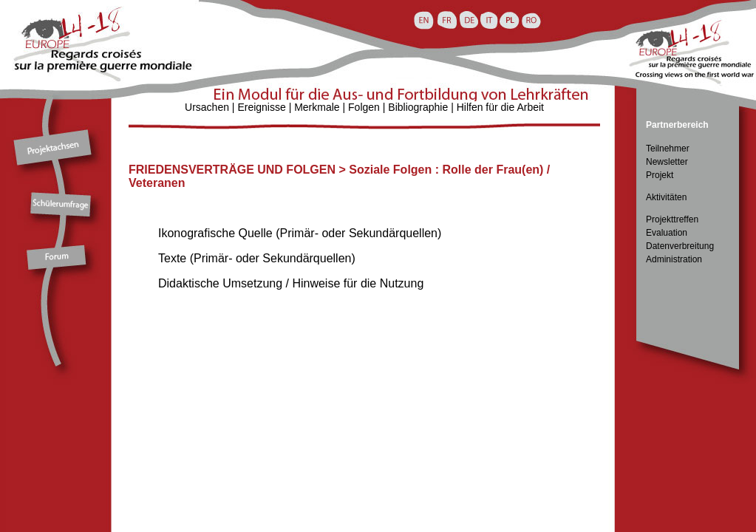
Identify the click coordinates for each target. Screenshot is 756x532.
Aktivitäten (666, 197)
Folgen (364, 107)
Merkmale (317, 107)
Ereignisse (261, 107)
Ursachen (207, 107)
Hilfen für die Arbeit (500, 107)
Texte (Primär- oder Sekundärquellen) (257, 258)
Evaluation (667, 233)
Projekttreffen (672, 219)
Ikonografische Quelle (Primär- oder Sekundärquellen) (300, 233)
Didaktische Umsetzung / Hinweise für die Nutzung (291, 283)
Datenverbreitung (680, 246)
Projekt (660, 175)
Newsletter (667, 162)
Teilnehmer (668, 149)
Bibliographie (418, 107)
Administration (674, 259)
